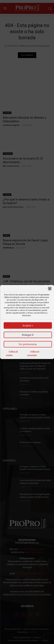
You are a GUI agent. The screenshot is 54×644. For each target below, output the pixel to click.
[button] (50, 289)
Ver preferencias (28, 344)
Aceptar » (28, 326)
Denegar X (28, 335)
